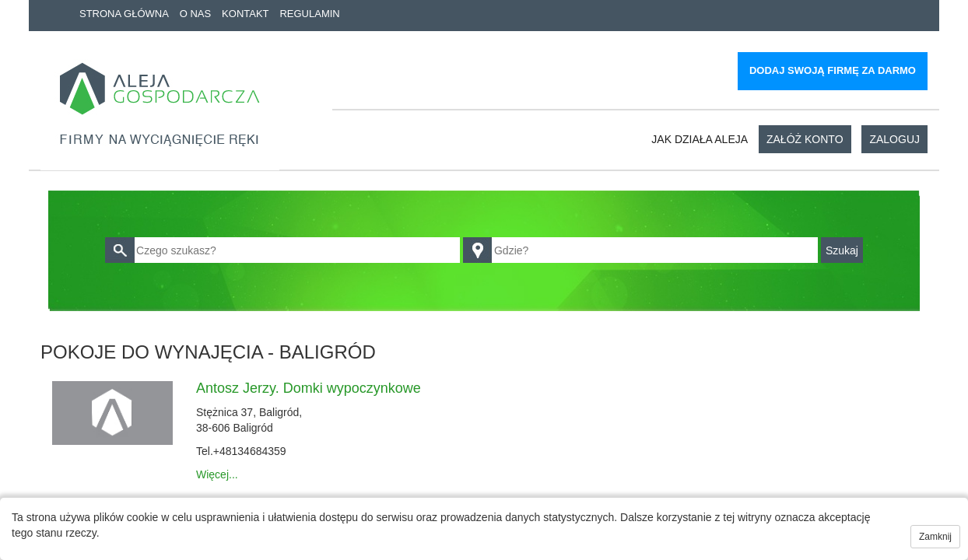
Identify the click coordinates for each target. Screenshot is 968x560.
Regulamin (309, 14)
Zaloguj (894, 139)
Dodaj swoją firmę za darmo (833, 70)
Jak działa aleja (700, 139)
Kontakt (245, 14)
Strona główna (124, 14)
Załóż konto (805, 139)
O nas (195, 14)
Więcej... (217, 474)
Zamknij (935, 537)
